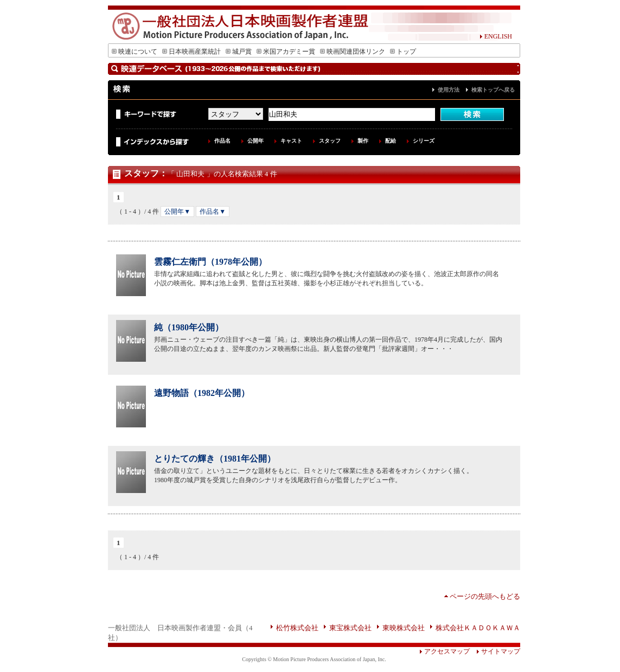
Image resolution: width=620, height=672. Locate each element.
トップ (403, 52)
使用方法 (449, 90)
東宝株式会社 (350, 628)
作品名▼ (213, 212)
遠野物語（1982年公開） (202, 393)
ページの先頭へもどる (485, 596)
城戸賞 (239, 52)
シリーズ (424, 141)
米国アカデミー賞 (286, 52)
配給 (391, 141)
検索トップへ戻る (493, 90)
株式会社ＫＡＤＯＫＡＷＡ (478, 628)
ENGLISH (496, 36)
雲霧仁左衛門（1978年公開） (210, 262)
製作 (363, 141)
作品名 (222, 141)
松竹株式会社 (297, 628)
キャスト (291, 141)
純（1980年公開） (189, 327)
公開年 (255, 141)
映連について (135, 52)
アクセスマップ (445, 651)
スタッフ (330, 141)
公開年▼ (177, 212)
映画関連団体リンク (353, 52)
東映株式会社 (404, 628)
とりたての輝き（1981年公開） (215, 459)
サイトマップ (495, 651)
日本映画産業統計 (191, 52)
